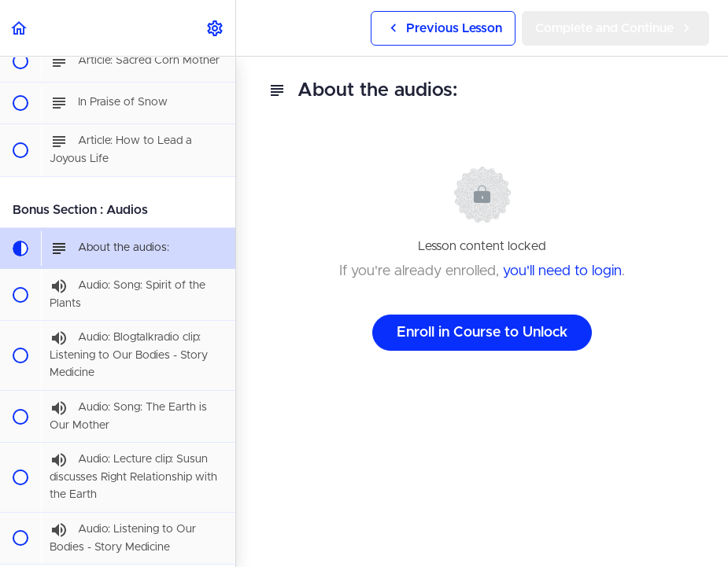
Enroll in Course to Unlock (482, 333)
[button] (20, 28)
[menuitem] (216, 28)
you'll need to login (562, 271)
